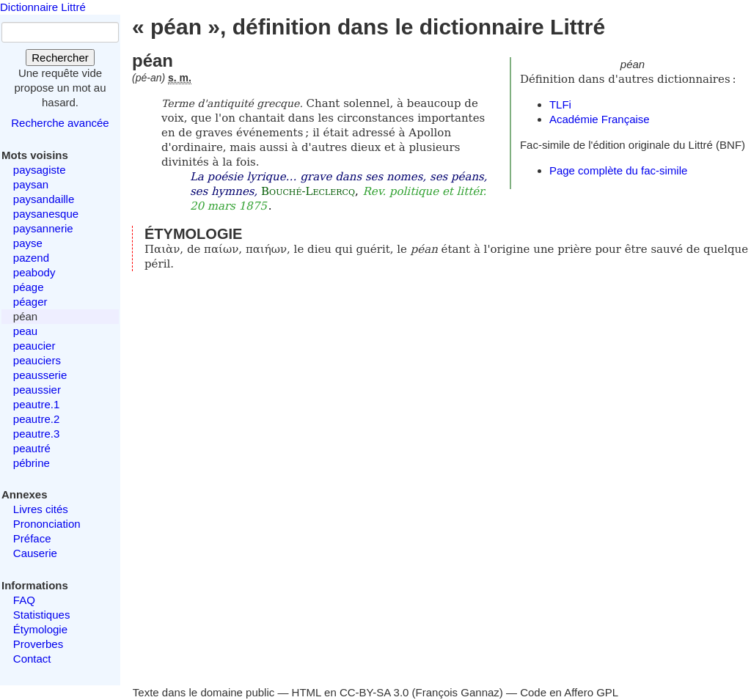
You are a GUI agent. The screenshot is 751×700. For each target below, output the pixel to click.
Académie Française (600, 119)
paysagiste (40, 170)
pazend (31, 258)
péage (29, 287)
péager (30, 302)
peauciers (37, 360)
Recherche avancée (60, 123)
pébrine (32, 463)
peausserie (40, 375)
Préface (32, 538)
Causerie (35, 553)
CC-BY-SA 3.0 (374, 692)
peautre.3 (36, 434)
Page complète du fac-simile (618, 170)
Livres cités (41, 509)
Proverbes (38, 644)
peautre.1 (36, 404)
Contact (32, 659)
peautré (32, 448)
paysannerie (43, 228)
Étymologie (40, 629)
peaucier (34, 346)
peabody (34, 272)
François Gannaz (458, 692)
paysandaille (44, 199)
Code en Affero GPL (569, 692)
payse (28, 243)
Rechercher (60, 58)
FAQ (24, 600)
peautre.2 (36, 419)
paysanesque (46, 214)
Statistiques (42, 615)
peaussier (37, 390)
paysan (31, 184)
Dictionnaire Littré (43, 7)
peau (25, 331)
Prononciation (47, 524)
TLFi (560, 104)
